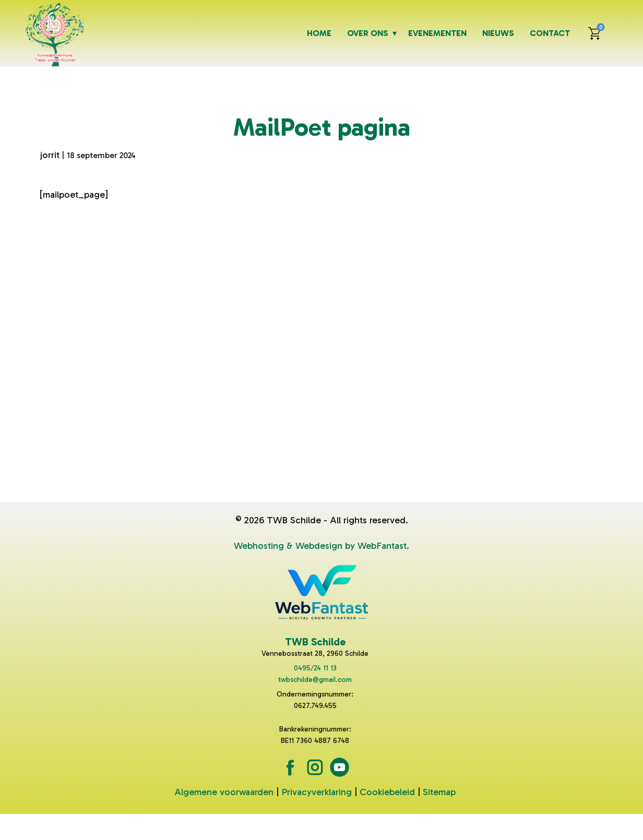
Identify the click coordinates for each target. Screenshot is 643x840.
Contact (550, 33)
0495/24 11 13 (315, 668)
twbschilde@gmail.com (315, 680)
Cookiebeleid (387, 792)
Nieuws (498, 33)
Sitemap (439, 792)
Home (319, 33)
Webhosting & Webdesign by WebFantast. (321, 546)
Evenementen (437, 33)
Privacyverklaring (317, 792)
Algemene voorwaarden (224, 792)
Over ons (368, 33)
